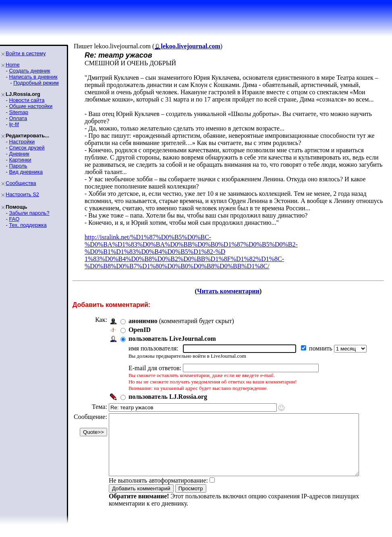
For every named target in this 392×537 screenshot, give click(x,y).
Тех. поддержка (28, 225)
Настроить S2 (22, 194)
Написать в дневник (33, 77)
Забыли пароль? (29, 213)
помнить (321, 348)
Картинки (20, 160)
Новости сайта (27, 100)
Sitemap (19, 112)
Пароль (18, 166)
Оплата (18, 118)
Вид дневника (26, 172)
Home (13, 65)
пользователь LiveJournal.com (172, 339)
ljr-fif (14, 124)
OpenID (140, 330)
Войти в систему (26, 53)
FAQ (14, 219)
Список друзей (27, 148)
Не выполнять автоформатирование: (158, 492)
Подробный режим (36, 83)
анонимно (143, 321)
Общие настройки (31, 106)
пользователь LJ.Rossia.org (168, 397)
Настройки (22, 142)
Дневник (19, 154)
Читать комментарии (231, 291)
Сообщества (21, 183)
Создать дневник (29, 71)
